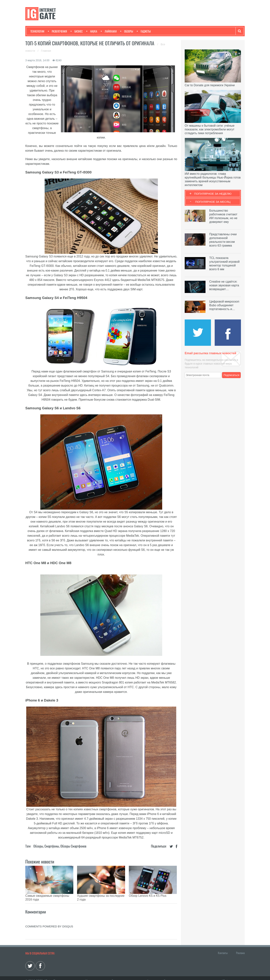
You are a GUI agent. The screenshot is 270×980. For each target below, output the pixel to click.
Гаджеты (144, 31)
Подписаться (232, 375)
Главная (46, 51)
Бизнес (77, 31)
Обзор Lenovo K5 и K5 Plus (148, 896)
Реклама (240, 947)
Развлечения (57, 31)
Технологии (37, 31)
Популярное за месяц (213, 202)
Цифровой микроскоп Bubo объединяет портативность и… (224, 305)
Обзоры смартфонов (73, 846)
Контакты (223, 947)
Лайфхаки (109, 31)
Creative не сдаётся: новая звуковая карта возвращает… (224, 285)
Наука (92, 31)
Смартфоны (52, 846)
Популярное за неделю (213, 194)
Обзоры (127, 31)
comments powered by (49, 921)
